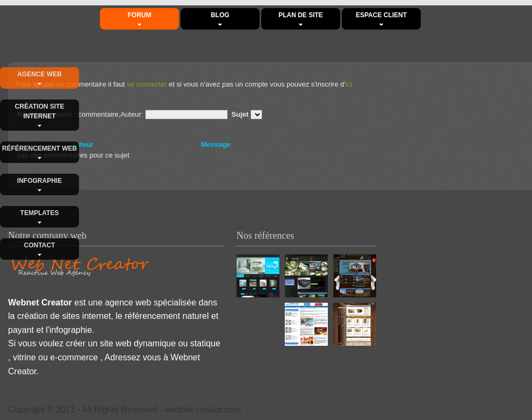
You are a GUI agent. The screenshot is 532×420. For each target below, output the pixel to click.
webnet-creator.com (203, 410)
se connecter (147, 84)
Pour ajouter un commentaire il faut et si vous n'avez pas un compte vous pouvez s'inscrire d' (184, 84)
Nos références (265, 236)
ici (349, 84)
